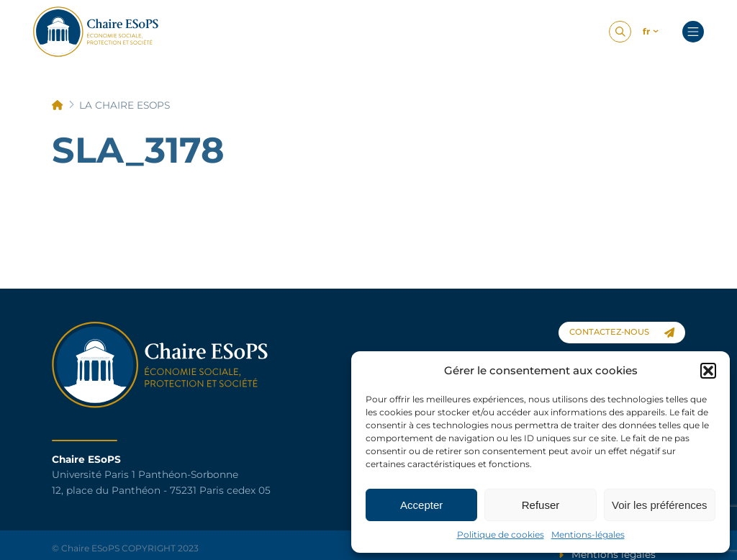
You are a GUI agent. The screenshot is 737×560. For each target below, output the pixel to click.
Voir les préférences (660, 505)
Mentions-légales (588, 534)
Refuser (541, 505)
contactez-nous (622, 332)
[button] (708, 371)
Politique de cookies (501, 534)
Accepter (421, 505)
